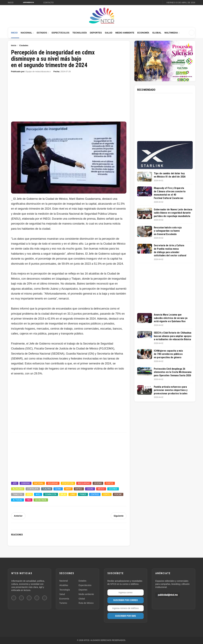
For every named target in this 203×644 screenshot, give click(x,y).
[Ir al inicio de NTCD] (102, 16)
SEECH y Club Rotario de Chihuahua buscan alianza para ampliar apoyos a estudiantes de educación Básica (173, 336)
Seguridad (53, 483)
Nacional (26, 33)
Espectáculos (60, 33)
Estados (42, 33)
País (29, 500)
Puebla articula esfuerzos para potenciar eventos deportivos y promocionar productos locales (171, 390)
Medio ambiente (86, 594)
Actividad (17, 500)
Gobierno (26, 483)
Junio (73, 494)
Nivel (38, 494)
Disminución (51, 494)
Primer (83, 494)
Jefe (15, 483)
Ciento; (107, 494)
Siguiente (119, 516)
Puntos (110, 483)
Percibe (118, 494)
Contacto (48, 3)
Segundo (113, 489)
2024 (29, 494)
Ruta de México (86, 603)
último (58, 489)
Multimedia (171, 33)
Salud (109, 33)
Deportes (96, 33)
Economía (143, 33)
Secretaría (41, 500)
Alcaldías (18, 489)
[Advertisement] (69, 99)
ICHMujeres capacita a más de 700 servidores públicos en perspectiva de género (168, 354)
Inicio (11, 3)
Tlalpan (47, 489)
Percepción (68, 483)
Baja (63, 494)
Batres (79, 489)
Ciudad (90, 489)
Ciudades (24, 45)
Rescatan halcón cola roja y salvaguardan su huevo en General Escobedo (168, 231)
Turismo (63, 603)
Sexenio (98, 483)
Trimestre (18, 494)
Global (157, 33)
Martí (68, 489)
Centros (95, 494)
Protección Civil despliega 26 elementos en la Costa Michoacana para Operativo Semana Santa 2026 (173, 372)
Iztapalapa (33, 489)
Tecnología (80, 33)
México (101, 489)
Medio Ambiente (125, 33)
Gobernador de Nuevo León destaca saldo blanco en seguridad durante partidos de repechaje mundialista (173, 213)
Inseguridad (84, 483)
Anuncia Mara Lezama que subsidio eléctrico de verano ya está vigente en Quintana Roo (171, 318)
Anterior (18, 516)
